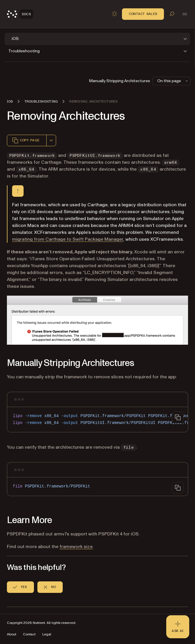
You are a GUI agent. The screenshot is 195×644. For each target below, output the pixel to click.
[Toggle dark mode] (114, 14)
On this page (173, 81)
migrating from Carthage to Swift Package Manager (68, 239)
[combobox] (51, 140)
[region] (97, 420)
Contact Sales (143, 14)
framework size (76, 547)
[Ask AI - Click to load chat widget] (178, 627)
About (12, 634)
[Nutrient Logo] (20, 14)
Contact (29, 634)
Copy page (26, 140)
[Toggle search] (172, 14)
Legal (47, 634)
